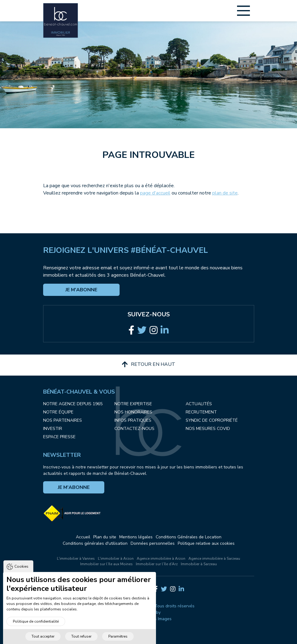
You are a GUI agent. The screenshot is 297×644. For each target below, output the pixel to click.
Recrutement (201, 412)
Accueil (83, 537)
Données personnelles (153, 543)
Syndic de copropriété (212, 420)
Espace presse (59, 437)
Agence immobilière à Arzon (161, 558)
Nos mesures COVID (208, 429)
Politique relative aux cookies (206, 543)
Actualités (199, 404)
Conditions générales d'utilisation (95, 543)
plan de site (225, 193)
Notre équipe (58, 412)
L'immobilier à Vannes (76, 558)
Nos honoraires (133, 412)
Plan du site (105, 537)
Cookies (21, 574)
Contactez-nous (134, 429)
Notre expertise (133, 404)
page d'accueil (155, 193)
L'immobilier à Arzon (116, 558)
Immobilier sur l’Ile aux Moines (106, 564)
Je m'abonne (81, 290)
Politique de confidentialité (36, 629)
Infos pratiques (133, 420)
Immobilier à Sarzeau (199, 564)
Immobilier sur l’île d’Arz (157, 564)
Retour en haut (148, 364)
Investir (53, 429)
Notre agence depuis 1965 (73, 404)
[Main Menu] (243, 11)
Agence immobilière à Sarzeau (214, 558)
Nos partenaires (63, 420)
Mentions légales (136, 537)
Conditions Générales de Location (189, 537)
